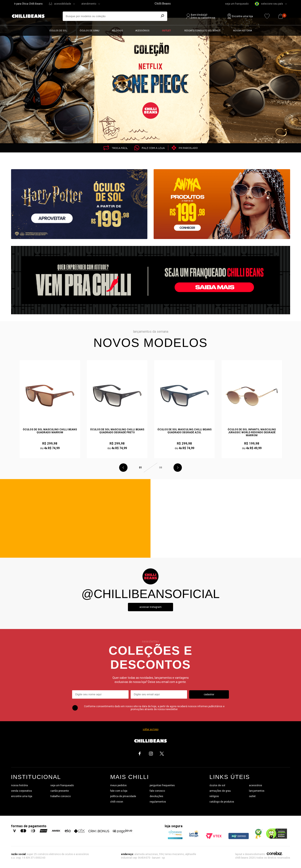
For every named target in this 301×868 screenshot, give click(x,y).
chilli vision (117, 802)
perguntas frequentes (162, 785)
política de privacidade (123, 796)
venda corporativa (21, 791)
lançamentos (257, 791)
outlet (252, 796)
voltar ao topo (151, 729)
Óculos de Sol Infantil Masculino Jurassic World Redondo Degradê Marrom (252, 432)
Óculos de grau (89, 31)
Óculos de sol (58, 31)
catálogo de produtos (222, 802)
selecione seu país (269, 4)
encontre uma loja (22, 796)
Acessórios (142, 31)
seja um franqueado (237, 4)
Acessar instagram (150, 607)
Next (178, 468)
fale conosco (157, 791)
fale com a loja (119, 791)
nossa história (19, 785)
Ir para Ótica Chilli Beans (28, 4)
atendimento (89, 4)
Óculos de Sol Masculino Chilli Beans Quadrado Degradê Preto (117, 431)
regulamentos (158, 802)
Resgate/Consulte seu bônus (202, 31)
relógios (214, 796)
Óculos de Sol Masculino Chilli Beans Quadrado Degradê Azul (184, 431)
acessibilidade (63, 4)
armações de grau (220, 791)
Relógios (117, 31)
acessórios (256, 785)
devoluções (156, 796)
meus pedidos (118, 785)
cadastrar (209, 694)
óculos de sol (217, 785)
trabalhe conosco (61, 796)
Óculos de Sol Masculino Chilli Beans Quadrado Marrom (50, 431)
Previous (123, 468)
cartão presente (60, 791)
